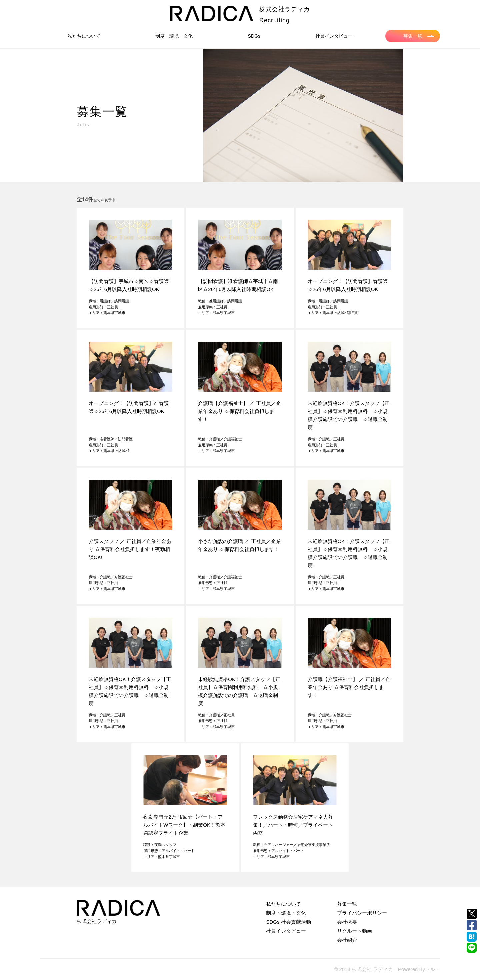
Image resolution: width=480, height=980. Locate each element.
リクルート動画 (354, 931)
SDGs (254, 36)
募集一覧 (419, 36)
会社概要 (347, 922)
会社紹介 (347, 940)
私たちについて (84, 36)
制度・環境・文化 (174, 36)
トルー (432, 969)
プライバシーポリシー (362, 913)
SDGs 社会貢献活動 (288, 922)
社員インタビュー (334, 36)
